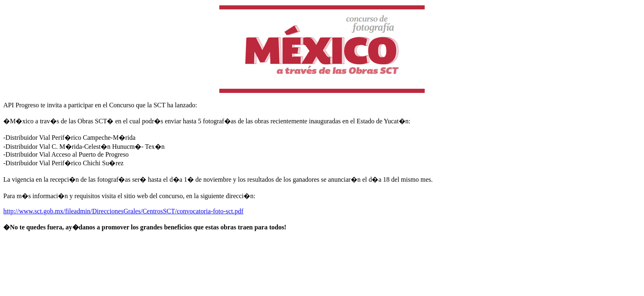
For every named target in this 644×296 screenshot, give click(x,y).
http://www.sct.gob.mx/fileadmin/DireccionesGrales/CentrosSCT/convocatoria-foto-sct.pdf (123, 211)
